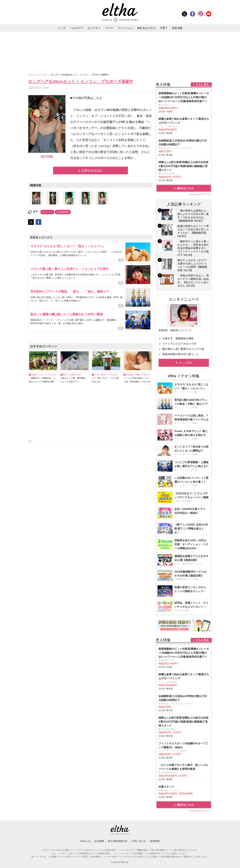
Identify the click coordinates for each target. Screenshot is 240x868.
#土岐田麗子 (63, 212)
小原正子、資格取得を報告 (178, 338)
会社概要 (99, 841)
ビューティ (94, 28)
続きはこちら (186, 188)
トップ (62, 28)
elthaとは (85, 841)
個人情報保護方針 (118, 841)
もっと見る (186, 363)
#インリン (47, 212)
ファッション (125, 28)
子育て (164, 28)
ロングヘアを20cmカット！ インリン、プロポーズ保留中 (81, 81)
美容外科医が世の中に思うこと (181, 354)
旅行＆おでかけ (146, 28)
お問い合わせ (139, 841)
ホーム (32, 75)
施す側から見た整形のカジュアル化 (183, 349)
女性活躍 (177, 28)
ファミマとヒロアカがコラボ (179, 344)
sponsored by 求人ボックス (200, 194)
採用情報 (155, 841)
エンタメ (43, 75)
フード (109, 28)
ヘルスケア (76, 28)
